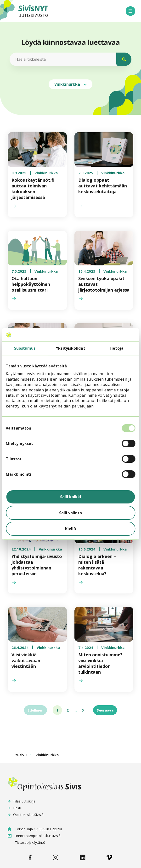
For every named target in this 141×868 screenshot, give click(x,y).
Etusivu (20, 755)
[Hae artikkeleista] (70, 59)
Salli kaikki (71, 497)
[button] (130, 11)
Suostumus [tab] (25, 348)
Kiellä (70, 529)
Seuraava (105, 710)
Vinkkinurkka (70, 84)
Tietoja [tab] (116, 348)
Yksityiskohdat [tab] (70, 348)
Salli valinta (70, 513)
